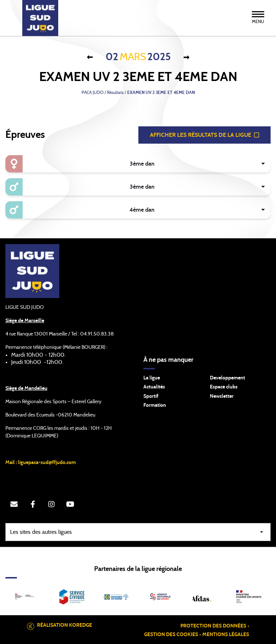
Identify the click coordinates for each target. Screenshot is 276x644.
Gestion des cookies (171, 635)
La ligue (152, 378)
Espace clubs (224, 387)
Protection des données (213, 626)
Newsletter (222, 396)
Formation (155, 405)
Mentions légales (226, 635)
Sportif (151, 396)
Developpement (227, 378)
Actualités (154, 387)
